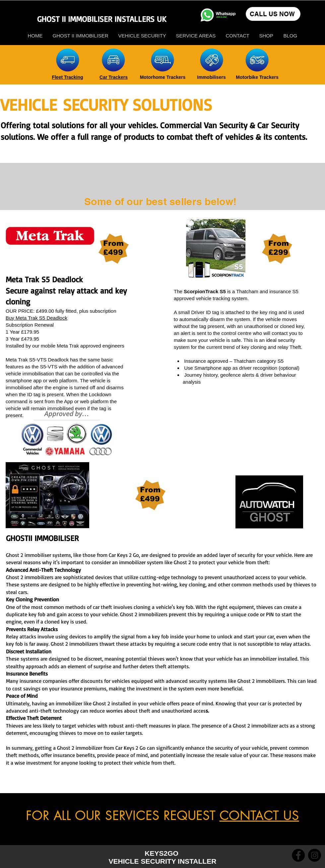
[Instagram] (315, 855)
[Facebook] (298, 855)
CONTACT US (259, 816)
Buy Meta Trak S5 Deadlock (36, 318)
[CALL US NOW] (273, 14)
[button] (266, 36)
